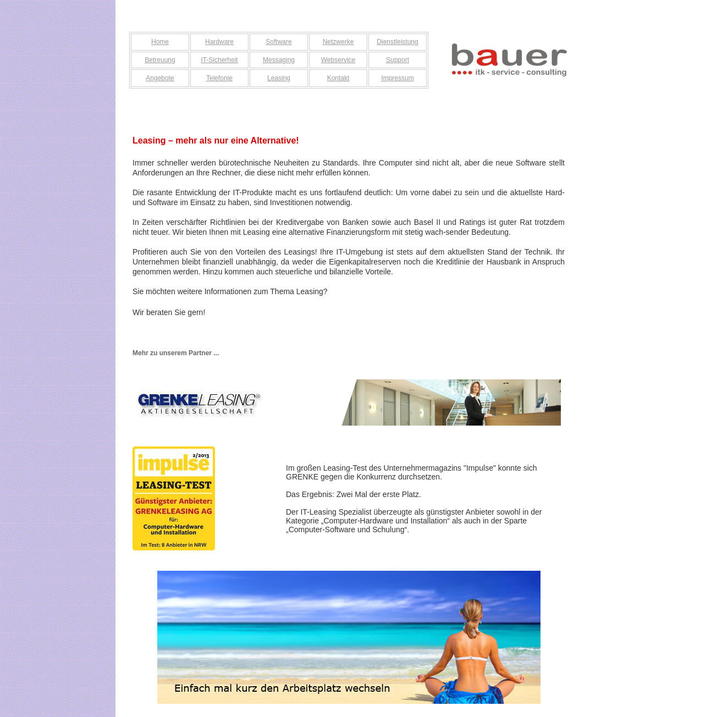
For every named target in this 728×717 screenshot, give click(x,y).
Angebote (160, 78)
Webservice (338, 60)
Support (398, 60)
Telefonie (219, 78)
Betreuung (160, 60)
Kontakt (338, 78)
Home (160, 42)
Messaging (279, 60)
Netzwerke (338, 42)
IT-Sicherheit (219, 60)
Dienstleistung (397, 42)
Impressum (397, 78)
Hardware (219, 42)
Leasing (279, 78)
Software (278, 42)
